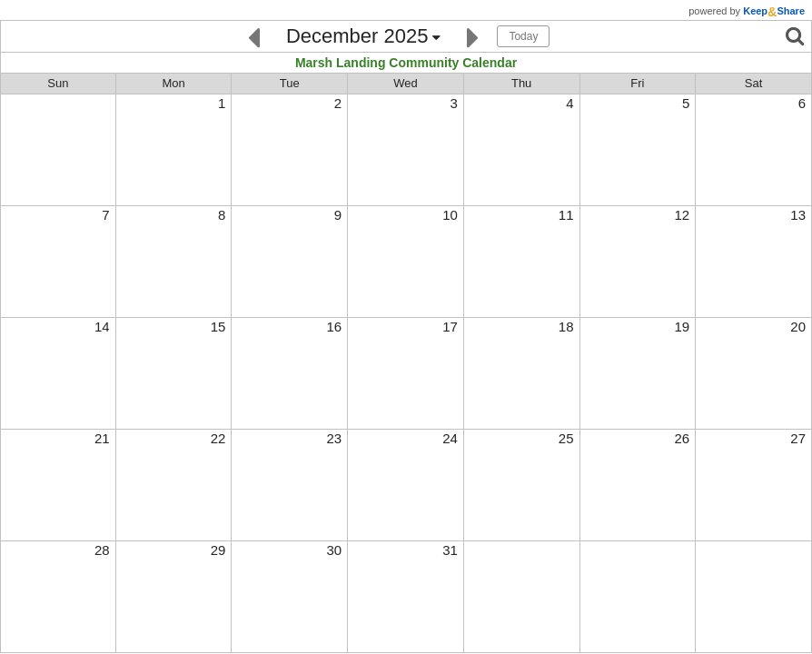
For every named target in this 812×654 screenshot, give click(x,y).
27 (798, 438)
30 (334, 550)
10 (450, 215)
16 (334, 327)
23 (334, 438)
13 (798, 215)
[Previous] (254, 36)
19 (683, 327)
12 (683, 215)
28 (102, 550)
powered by (747, 11)
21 (102, 438)
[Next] (473, 36)
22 (218, 438)
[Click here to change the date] (363, 37)
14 (102, 327)
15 (218, 327)
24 (450, 438)
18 (566, 327)
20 (798, 327)
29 (218, 550)
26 (683, 438)
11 (566, 215)
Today (523, 36)
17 (450, 327)
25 (566, 438)
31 (450, 550)
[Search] (795, 36)
